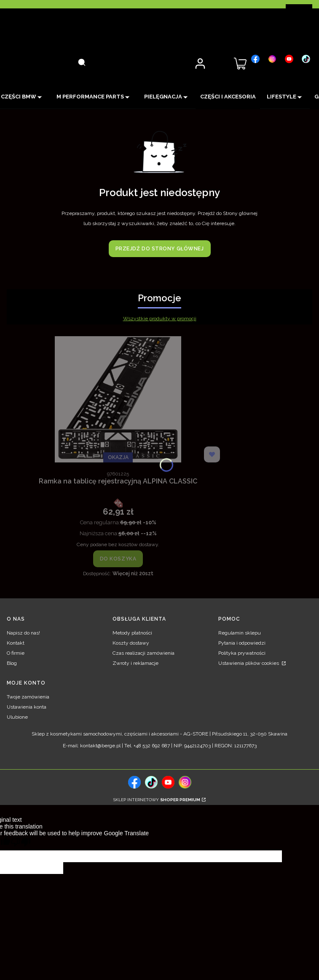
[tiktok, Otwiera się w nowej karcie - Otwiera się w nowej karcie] (151, 782)
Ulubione (17, 717)
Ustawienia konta (27, 707)
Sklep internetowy (157, 800)
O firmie (16, 653)
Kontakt (16, 643)
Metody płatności (132, 633)
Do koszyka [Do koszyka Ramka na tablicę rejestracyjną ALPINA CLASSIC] (118, 559)
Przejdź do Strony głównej (160, 249)
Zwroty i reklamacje (135, 663)
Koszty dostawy (131, 643)
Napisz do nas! (23, 633)
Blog (12, 663)
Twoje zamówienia (28, 697)
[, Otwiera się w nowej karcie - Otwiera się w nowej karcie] (255, 59)
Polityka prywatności (242, 653)
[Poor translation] (21, 843)
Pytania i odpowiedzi (242, 643)
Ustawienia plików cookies (249, 663)
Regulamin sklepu (240, 633)
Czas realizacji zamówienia (143, 653)
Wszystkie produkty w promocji (160, 319)
